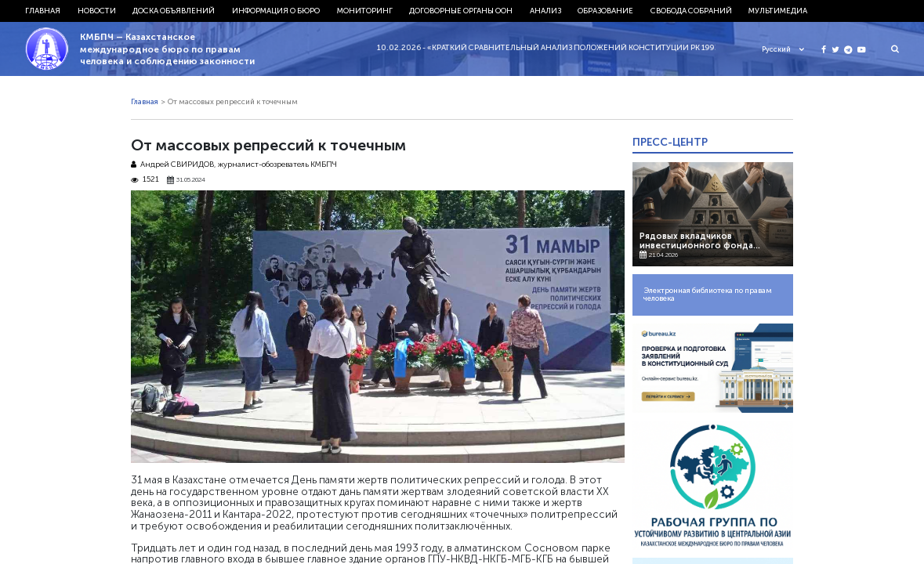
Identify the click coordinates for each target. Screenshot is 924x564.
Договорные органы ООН (461, 11)
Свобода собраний (691, 11)
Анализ (545, 11)
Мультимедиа (778, 11)
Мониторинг (365, 11)
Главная (43, 11)
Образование (605, 11)
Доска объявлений (174, 11)
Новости (97, 11)
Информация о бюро (276, 11)
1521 (145, 180)
